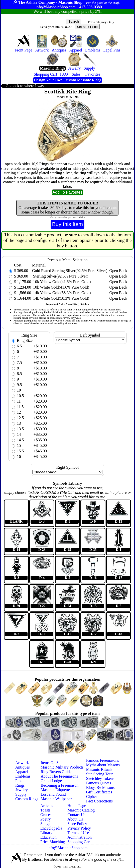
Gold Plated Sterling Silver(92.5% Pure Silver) (70, 271)
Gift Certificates (99, 792)
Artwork (22, 763)
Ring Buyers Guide (56, 772)
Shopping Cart (79, 842)
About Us (75, 819)
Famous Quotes (99, 783)
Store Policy (77, 824)
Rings (20, 785)
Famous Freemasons (103, 760)
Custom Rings (27, 799)
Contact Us (76, 815)
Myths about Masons (103, 765)
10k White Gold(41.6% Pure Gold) (61, 287)
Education (48, 837)
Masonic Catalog (81, 810)
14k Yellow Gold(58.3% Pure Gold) (61, 293)
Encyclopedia (51, 828)
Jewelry (22, 790)
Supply (21, 794)
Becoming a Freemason (59, 785)
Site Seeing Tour (99, 774)
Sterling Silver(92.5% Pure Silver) (60, 276)
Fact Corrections (99, 801)
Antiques (23, 767)
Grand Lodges (52, 781)
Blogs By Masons (100, 788)
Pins (19, 781)
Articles (47, 806)
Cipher (92, 797)
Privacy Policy (79, 828)
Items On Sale (52, 763)
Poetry (46, 819)
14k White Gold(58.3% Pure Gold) (61, 298)
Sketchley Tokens (100, 778)
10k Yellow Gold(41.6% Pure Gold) (61, 282)
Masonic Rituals (99, 769)
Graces (46, 815)
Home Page (77, 806)
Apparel (22, 772)
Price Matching (53, 842)
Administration (80, 837)
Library (46, 833)
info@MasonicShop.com (67, 848)
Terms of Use (78, 833)
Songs (45, 824)
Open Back (118, 271)
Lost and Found (53, 794)
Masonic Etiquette (55, 790)
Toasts (45, 810)
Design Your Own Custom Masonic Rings (67, 80)
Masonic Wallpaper (56, 799)
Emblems (23, 776)
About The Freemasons (59, 776)
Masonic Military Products (62, 767)
